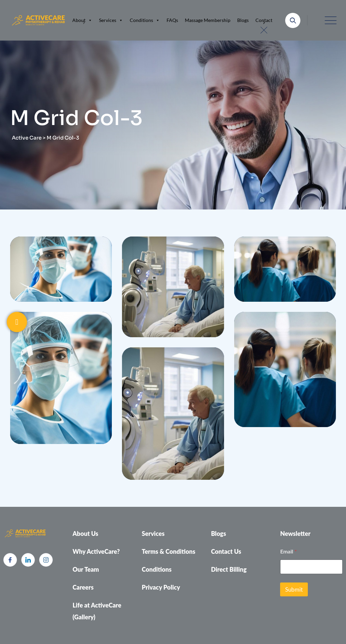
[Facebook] (10, 560)
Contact (264, 20)
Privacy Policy (161, 587)
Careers (83, 587)
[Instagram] (46, 560)
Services (111, 20)
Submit (294, 589)
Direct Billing (229, 569)
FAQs (172, 20)
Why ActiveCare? (96, 551)
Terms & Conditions (169, 551)
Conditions (145, 20)
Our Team (86, 569)
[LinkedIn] (28, 560)
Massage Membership (208, 20)
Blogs (243, 20)
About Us (85, 534)
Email (288, 551)
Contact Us (226, 551)
